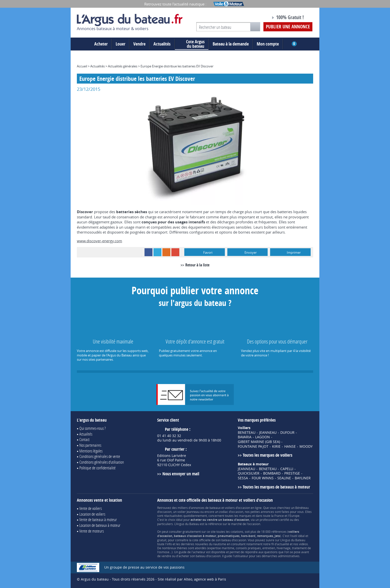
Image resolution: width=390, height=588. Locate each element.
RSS (166, 252)
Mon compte (268, 44)
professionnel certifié (274, 520)
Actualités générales (123, 66)
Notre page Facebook (258, 18)
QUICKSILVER (249, 473)
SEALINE (284, 478)
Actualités (162, 44)
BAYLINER (303, 478)
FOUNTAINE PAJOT (253, 446)
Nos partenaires (90, 445)
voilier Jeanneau (188, 512)
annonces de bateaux (206, 508)
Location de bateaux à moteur (100, 525)
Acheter (101, 44)
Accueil (82, 66)
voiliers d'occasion (237, 508)
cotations (237, 532)
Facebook (148, 252)
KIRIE (276, 446)
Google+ (175, 252)
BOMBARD (272, 473)
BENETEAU (247, 433)
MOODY (306, 446)
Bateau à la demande (231, 44)
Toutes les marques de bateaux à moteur (276, 487)
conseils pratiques (248, 548)
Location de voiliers (92, 514)
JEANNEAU (268, 433)
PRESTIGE (292, 473)
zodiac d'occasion (231, 512)
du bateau (192, 44)
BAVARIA (245, 437)
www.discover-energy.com (99, 241)
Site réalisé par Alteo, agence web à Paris (192, 579)
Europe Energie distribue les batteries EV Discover (177, 66)
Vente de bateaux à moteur (98, 519)
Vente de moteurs (92, 531)
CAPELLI (287, 469)
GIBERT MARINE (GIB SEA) (259, 442)
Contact (84, 439)
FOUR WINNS (263, 478)
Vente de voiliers (91, 508)
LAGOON (263, 437)
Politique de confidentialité (97, 468)
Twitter (157, 252)
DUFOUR (287, 433)
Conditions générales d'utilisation (102, 462)
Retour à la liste (197, 265)
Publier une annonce (288, 27)
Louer (121, 44)
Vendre (139, 44)
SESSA (243, 478)
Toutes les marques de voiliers (268, 455)
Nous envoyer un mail (181, 474)
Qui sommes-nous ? (93, 428)
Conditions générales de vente (100, 456)
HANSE (290, 446)
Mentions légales (91, 451)
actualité (283, 544)
